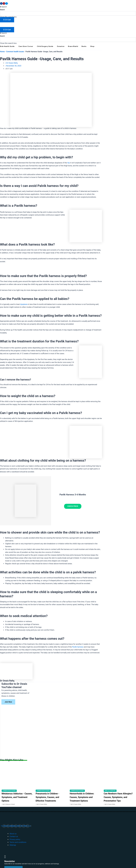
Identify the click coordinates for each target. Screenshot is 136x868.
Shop (92, 46)
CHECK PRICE (73, 506)
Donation (61, 46)
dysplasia (24, 304)
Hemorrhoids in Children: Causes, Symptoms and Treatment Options (82, 797)
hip (69, 163)
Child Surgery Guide (45, 46)
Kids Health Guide (7, 46)
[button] (68, 7)
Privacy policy (15, 839)
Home (2, 52)
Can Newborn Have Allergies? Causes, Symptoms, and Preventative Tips (118, 797)
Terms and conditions (18, 842)
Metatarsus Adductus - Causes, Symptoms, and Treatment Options (17, 797)
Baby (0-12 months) (110, 791)
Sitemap (13, 845)
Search (2, 10)
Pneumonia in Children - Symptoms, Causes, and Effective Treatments (47, 797)
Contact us (14, 836)
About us (13, 834)
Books (84, 46)
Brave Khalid (73, 46)
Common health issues (15, 52)
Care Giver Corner (26, 46)
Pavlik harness (78, 647)
